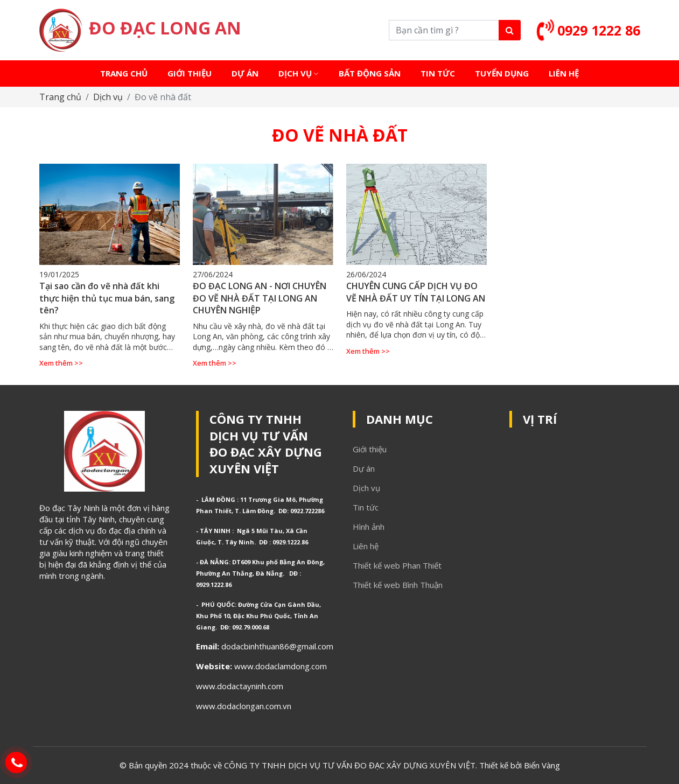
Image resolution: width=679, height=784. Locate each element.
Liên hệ (366, 546)
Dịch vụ (108, 97)
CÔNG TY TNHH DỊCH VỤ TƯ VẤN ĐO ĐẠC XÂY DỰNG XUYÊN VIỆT (266, 444)
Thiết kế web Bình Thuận (398, 585)
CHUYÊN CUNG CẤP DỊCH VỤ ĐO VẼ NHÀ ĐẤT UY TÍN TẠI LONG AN (416, 292)
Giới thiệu (370, 449)
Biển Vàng (542, 765)
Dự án (364, 468)
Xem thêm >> (61, 363)
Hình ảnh (369, 527)
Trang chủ (60, 97)
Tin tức (366, 507)
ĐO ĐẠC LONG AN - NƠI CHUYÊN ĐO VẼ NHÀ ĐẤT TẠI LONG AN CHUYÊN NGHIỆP (260, 298)
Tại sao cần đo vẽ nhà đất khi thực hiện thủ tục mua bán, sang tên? (107, 298)
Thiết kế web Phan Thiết (397, 565)
